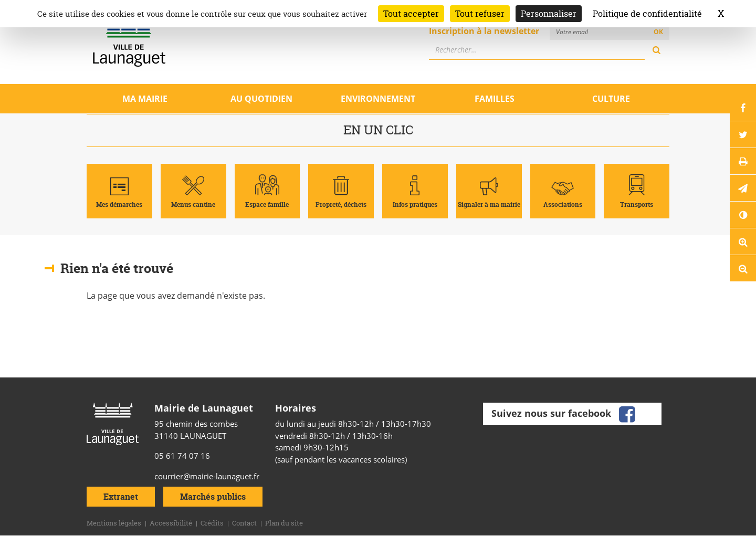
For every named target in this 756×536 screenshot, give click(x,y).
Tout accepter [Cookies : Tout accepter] (411, 14)
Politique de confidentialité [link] (647, 14)
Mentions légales (114, 523)
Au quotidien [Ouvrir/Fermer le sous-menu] (261, 99)
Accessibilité (171, 523)
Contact (244, 523)
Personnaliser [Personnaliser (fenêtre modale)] (549, 14)
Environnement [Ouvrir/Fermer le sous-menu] (378, 99)
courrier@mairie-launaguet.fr (207, 476)
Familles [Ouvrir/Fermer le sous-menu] (495, 99)
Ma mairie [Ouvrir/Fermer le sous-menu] (145, 99)
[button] (743, 188)
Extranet (121, 497)
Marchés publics (213, 497)
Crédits (212, 523)
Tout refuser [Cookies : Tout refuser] (480, 14)
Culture (611, 99)
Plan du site (284, 523)
